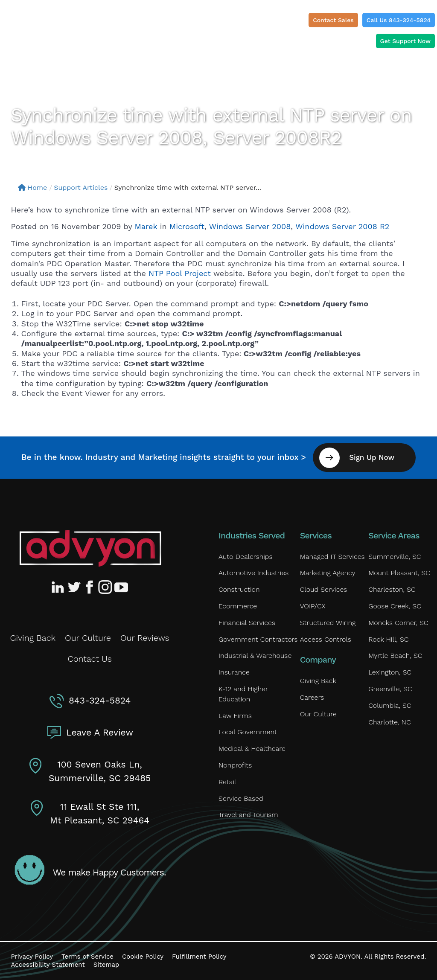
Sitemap (106, 965)
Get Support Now (405, 41)
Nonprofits (235, 765)
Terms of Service (87, 957)
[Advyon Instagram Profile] (105, 587)
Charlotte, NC (390, 722)
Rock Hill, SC (388, 639)
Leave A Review (100, 732)
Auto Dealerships (246, 557)
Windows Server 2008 (250, 226)
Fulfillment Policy (199, 957)
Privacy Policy (32, 957)
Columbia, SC (390, 705)
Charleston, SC (392, 589)
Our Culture (88, 638)
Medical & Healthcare (252, 749)
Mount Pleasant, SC (399, 573)
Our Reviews (145, 638)
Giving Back (33, 638)
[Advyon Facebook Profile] (90, 587)
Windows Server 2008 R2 (342, 226)
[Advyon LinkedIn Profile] (59, 587)
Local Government (248, 732)
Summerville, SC (395, 557)
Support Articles (81, 188)
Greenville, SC (390, 689)
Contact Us (89, 659)
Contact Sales (333, 20)
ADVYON (348, 957)
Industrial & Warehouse (255, 656)
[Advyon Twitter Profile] (75, 587)
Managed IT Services (332, 557)
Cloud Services (324, 589)
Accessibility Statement (48, 965)
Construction (239, 589)
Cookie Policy (143, 957)
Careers (312, 697)
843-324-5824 (100, 700)
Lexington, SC (390, 672)
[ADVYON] (45, 23)
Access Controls (326, 639)
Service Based (241, 798)
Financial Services (247, 623)
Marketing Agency (328, 573)
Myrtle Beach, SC (395, 656)
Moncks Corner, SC (398, 623)
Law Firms (235, 716)
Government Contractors (258, 639)
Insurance (234, 672)
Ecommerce (238, 606)
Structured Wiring (328, 623)
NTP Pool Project (181, 273)
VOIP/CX (313, 606)
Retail (227, 782)
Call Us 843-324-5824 (399, 20)
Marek (146, 226)
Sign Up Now (372, 457)
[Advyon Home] (90, 548)
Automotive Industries (253, 573)
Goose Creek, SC (395, 606)
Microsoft (187, 226)
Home (33, 188)
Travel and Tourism (248, 815)
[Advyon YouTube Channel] (121, 587)
